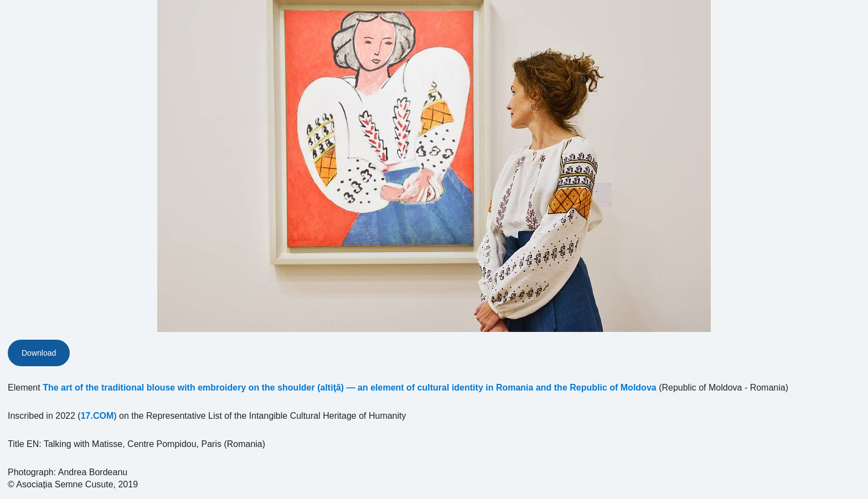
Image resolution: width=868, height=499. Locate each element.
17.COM (97, 416)
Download (39, 353)
